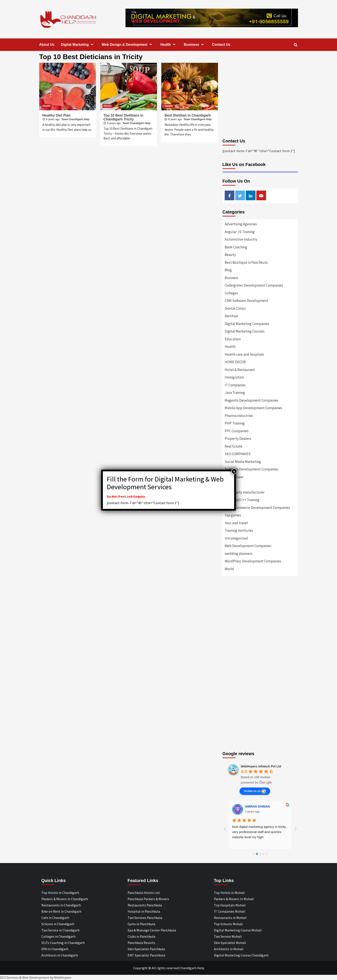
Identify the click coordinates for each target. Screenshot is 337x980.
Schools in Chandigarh (58, 924)
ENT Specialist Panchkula (146, 955)
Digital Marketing (78, 45)
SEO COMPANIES (238, 454)
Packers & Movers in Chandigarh (65, 899)
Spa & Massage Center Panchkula (152, 930)
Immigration (234, 377)
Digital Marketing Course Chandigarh (241, 955)
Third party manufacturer (245, 492)
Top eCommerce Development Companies (257, 508)
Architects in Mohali (229, 949)
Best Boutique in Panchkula (246, 262)
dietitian (231, 316)
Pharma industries (239, 416)
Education (233, 339)
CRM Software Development (246, 301)
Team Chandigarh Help (75, 119)
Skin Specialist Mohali (230, 943)
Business (195, 45)
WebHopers (63, 977)
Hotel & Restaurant (240, 370)
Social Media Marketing (243, 462)
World (229, 569)
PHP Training (235, 423)
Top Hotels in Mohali (229, 893)
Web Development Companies (248, 546)
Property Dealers (238, 439)
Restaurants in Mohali (230, 918)
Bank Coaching (236, 247)
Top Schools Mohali (228, 924)
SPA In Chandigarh (55, 949)
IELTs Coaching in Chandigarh (63, 943)
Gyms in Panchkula (141, 924)
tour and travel (236, 523)
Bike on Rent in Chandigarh (61, 911)
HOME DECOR (235, 362)
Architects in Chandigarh (60, 955)
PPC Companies (237, 431)
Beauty (230, 255)
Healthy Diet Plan (57, 115)
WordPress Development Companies (253, 561)
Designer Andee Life (260, 806)
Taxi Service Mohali (228, 936)
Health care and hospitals (244, 354)
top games (233, 515)
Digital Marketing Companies (247, 324)
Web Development (36, 977)
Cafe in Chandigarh (55, 918)
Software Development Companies (252, 469)
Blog (228, 270)
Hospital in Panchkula (144, 911)
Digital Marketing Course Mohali (238, 930)
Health (169, 45)
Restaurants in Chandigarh (61, 905)
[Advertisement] (260, 626)
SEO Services (9, 977)
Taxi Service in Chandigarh (60, 930)
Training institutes (239, 530)
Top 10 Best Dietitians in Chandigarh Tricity (123, 117)
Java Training (235, 393)
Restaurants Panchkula (145, 905)
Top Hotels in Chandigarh (60, 893)
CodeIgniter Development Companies (254, 285)
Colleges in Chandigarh (58, 936)
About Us (47, 45)
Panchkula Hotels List (144, 893)
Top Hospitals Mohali (230, 905)
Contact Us (221, 45)
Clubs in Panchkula (141, 936)
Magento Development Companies (252, 400)
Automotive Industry (241, 239)
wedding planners (239, 554)
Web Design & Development (128, 45)
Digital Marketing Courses (245, 331)
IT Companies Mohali (230, 911)
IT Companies (235, 385)
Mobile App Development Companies (253, 408)
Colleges (231, 293)
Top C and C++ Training (242, 500)
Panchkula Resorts (141, 943)
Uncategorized (236, 538)
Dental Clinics (235, 308)
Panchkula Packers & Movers (148, 899)
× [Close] (234, 471)
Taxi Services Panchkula (145, 918)
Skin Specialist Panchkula (146, 949)
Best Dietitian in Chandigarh (188, 115)
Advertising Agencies (241, 224)
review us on (255, 791)
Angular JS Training (240, 232)
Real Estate (234, 446)
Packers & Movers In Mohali (234, 899)
